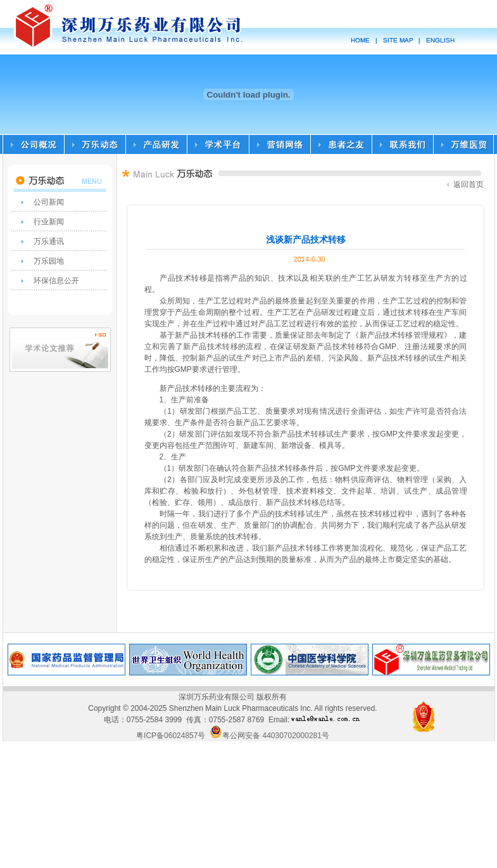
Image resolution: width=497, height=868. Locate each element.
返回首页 (465, 184)
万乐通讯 (49, 241)
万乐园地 (49, 261)
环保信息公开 (56, 281)
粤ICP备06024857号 (171, 736)
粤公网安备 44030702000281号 (269, 736)
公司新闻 (49, 202)
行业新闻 (49, 222)
